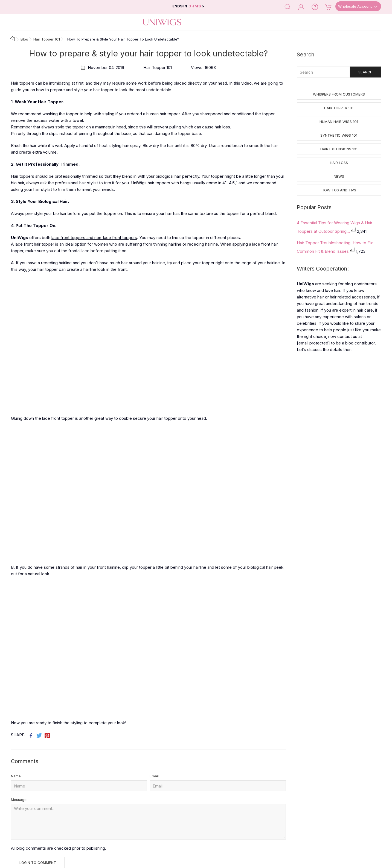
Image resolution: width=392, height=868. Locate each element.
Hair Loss (339, 163)
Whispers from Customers (339, 94)
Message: (19, 800)
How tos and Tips (339, 190)
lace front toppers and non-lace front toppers (94, 238)
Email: (155, 776)
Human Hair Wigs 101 (339, 122)
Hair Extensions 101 (339, 149)
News (339, 176)
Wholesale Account (358, 7)
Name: (16, 776)
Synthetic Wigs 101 (339, 135)
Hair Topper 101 (339, 108)
